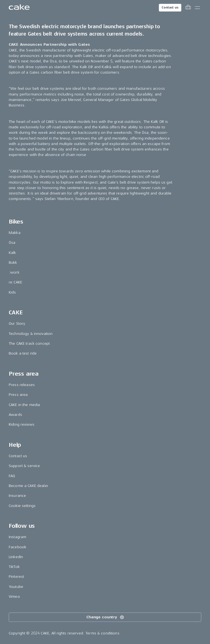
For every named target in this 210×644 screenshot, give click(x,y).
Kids (12, 292)
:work (14, 272)
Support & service (24, 466)
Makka (15, 233)
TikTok (14, 567)
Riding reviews (22, 424)
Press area (18, 395)
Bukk (13, 262)
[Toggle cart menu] (188, 8)
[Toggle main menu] (197, 8)
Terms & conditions (103, 633)
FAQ (12, 476)
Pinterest (16, 577)
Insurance (17, 496)
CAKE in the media (24, 405)
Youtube (16, 587)
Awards (15, 415)
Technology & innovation (31, 334)
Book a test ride (23, 353)
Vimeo (14, 597)
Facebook (17, 547)
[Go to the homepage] (19, 8)
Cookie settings (22, 506)
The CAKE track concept (29, 343)
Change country (106, 617)
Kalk (12, 253)
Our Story (17, 324)
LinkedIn (16, 557)
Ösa (12, 243)
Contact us (170, 8)
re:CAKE (15, 282)
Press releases (22, 385)
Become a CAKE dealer (29, 486)
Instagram (17, 537)
